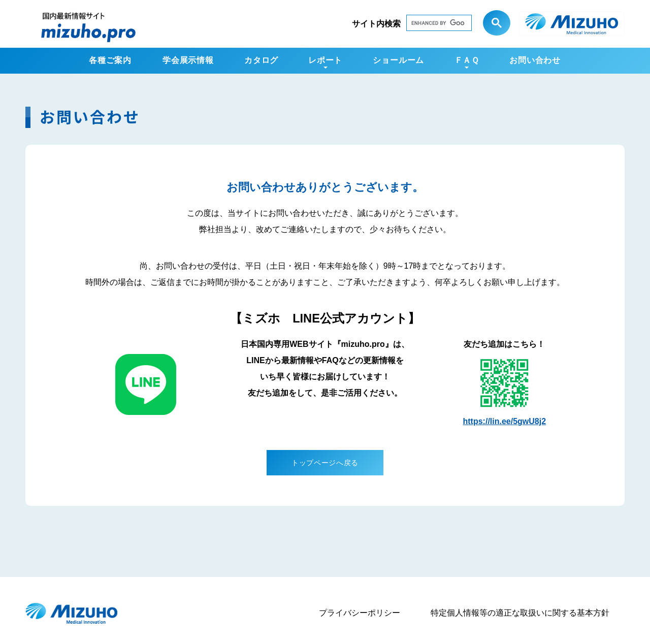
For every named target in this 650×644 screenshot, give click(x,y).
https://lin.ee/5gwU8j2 (505, 421)
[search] (429, 25)
